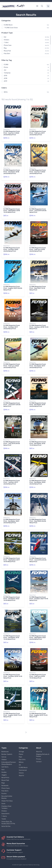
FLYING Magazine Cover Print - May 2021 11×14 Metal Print (38, 288)
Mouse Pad (7, 51)
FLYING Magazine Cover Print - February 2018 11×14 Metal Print (38, 676)
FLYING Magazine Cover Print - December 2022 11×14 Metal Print (12, 599)
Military (21, 762)
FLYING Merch (8, 25)
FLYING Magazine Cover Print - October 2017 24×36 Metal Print (12, 327)
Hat (5, 37)
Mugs (3, 783)
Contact (39, 762)
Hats (3, 770)
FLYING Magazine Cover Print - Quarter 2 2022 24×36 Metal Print (12, 133)
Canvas (4, 757)
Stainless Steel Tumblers (6, 807)
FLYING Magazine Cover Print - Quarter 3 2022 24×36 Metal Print (38, 172)
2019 (6, 81)
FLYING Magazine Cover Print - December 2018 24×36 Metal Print (12, 172)
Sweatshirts (5, 814)
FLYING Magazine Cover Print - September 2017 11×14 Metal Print (12, 560)
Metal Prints (5, 778)
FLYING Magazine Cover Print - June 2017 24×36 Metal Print (12, 405)
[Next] (26, 732)
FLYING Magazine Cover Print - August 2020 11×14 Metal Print (13, 715)
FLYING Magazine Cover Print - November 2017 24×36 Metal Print (38, 366)
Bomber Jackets (7, 754)
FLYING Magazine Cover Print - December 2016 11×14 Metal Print (12, 638)
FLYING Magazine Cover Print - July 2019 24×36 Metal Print (12, 444)
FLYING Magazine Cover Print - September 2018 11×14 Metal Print (12, 211)
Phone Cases (6, 788)
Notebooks (5, 786)
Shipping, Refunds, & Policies (43, 755)
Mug (5, 48)
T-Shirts (4, 816)
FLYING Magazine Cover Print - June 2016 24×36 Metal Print (38, 560)
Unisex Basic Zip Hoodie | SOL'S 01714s (8, 823)
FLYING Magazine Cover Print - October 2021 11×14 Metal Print (39, 599)
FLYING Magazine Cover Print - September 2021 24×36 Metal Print (38, 638)
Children (4, 760)
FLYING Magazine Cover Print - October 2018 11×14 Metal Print (13, 676)
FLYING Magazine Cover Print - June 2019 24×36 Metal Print (38, 211)
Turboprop (7, 73)
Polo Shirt (7, 54)
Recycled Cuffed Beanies (7, 797)
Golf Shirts (5, 767)
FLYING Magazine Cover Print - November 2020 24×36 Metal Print (38, 482)
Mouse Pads (5, 780)
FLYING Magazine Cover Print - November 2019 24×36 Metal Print (38, 405)
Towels (4, 819)
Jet (5, 70)
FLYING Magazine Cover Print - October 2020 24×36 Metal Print (12, 249)
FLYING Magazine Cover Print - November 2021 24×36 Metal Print (12, 521)
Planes (21, 754)
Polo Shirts (5, 791)
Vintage (21, 752)
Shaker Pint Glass (7, 801)
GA (20, 765)
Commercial (23, 770)
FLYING (6, 65)
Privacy (39, 759)
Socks (3, 804)
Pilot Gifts (22, 760)
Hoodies (4, 772)
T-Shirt (6, 43)
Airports (21, 776)
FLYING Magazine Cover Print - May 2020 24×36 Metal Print (38, 521)
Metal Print (6, 129)
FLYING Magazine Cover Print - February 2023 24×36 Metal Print (12, 366)
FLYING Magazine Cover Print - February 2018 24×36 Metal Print (38, 249)
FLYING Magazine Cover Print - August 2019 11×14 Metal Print (38, 715)
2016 (6, 76)
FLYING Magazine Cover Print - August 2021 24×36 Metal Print (13, 288)
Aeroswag (36, 865)
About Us (39, 752)
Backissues (5, 752)
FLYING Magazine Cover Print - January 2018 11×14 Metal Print (39, 327)
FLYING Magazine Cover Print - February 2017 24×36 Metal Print (38, 133)
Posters (4, 794)
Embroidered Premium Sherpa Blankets (9, 763)
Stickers (7, 40)
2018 (6, 78)
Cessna (21, 773)
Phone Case (8, 45)
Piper (20, 757)
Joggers (4, 775)
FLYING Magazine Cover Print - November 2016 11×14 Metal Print (38, 444)
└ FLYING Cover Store (11, 28)
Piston (6, 67)
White (6, 92)
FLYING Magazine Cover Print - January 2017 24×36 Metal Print (12, 482)
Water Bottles (6, 826)
